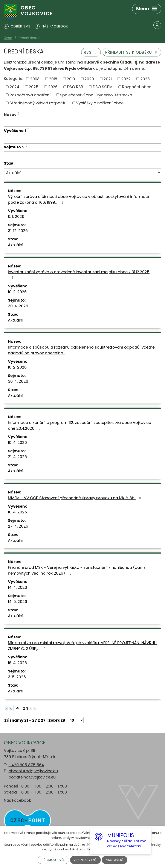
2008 (35, 79)
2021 (108, 79)
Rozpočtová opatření (30, 95)
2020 (89, 79)
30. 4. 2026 (18, 306)
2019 (71, 79)
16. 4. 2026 (17, 663)
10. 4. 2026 (17, 442)
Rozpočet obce (137, 87)
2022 (126, 79)
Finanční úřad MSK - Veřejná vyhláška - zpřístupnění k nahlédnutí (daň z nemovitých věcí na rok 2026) (77, 570)
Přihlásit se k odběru (132, 52)
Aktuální (16, 245)
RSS (91, 52)
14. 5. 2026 (18, 602)
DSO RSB (75, 87)
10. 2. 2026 (17, 292)
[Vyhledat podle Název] (82, 122)
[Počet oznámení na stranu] (76, 720)
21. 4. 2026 (17, 457)
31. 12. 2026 (18, 231)
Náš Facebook (17, 800)
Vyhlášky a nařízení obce (100, 103)
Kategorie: (14, 78)
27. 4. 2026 (18, 526)
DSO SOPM (103, 87)
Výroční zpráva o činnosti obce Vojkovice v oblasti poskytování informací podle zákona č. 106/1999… (78, 199)
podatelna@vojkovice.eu (32, 777)
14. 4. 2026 (18, 587)
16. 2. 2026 (17, 367)
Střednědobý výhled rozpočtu (38, 103)
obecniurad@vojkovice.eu (33, 771)
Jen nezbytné (85, 860)
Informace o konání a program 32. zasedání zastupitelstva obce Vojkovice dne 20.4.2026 (79, 425)
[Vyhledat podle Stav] (82, 173)
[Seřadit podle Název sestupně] (19, 114)
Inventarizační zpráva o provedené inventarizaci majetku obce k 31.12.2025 (79, 274)
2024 (15, 87)
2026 (53, 87)
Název (10, 115)
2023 (145, 79)
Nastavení (115, 860)
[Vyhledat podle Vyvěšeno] (82, 139)
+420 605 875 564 (26, 765)
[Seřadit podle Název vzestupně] (19, 112)
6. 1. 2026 (16, 216)
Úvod (8, 38)
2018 (53, 79)
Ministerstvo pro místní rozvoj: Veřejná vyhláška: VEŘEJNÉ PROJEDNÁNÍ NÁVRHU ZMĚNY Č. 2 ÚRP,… (82, 646)
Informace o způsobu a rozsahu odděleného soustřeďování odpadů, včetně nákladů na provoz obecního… (81, 350)
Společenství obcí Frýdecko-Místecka (96, 95)
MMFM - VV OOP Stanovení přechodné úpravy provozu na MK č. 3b (75, 498)
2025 (34, 87)
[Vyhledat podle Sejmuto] (82, 156)
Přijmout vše (53, 860)
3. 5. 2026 (17, 677)
